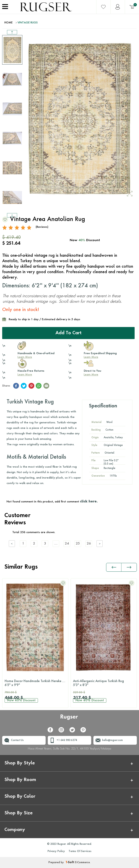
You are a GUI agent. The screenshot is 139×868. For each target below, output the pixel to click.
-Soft (70, 863)
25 (78, 544)
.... (56, 544)
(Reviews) (42, 227)
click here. (89, 502)
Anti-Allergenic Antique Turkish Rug (104, 683)
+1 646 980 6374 (67, 740)
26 (89, 544)
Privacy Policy (56, 851)
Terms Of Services (80, 851)
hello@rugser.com (112, 740)
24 (67, 544)
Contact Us (17, 740)
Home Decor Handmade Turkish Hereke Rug (36, 683)
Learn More (25, 357)
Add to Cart (69, 333)
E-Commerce (83, 863)
